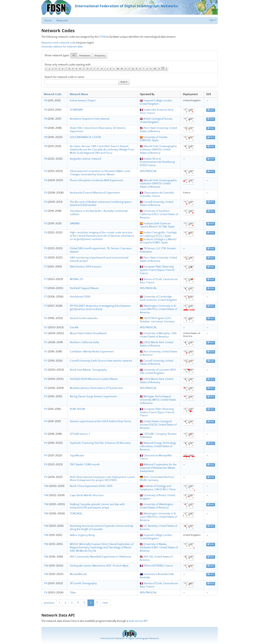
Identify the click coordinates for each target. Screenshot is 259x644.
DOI (211, 110)
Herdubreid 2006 (80, 297)
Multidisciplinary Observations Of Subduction (96, 388)
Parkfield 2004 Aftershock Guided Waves (94, 379)
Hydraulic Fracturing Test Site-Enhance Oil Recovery (100, 443)
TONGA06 (76, 514)
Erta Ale (74, 327)
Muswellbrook (78, 574)
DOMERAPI (76, 110)
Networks (62, 21)
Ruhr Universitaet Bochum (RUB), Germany (157, 479)
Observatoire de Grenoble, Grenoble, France (157, 194)
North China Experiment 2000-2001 (91, 486)
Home (48, 21)
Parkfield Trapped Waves (84, 288)
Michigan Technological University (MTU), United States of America (158, 400)
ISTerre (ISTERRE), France (156, 566)
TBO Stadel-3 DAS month (85, 465)
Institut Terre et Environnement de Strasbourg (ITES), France (157, 162)
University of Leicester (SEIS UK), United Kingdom (158, 372)
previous (49, 603)
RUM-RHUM (77, 409)
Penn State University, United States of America (158, 130)
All (74, 56)
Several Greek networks (84, 318)
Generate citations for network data (62, 47)
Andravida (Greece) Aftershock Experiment (95, 193)
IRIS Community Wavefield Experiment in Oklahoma (100, 557)
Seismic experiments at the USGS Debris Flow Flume (100, 421)
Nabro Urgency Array (82, 535)
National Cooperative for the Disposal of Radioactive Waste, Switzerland (158, 468)
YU (46, 318)
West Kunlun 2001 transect (85, 267)
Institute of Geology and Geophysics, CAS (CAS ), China (158, 488)
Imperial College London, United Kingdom (156, 102)
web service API (138, 621)
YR (45, 101)
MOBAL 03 (76, 279)
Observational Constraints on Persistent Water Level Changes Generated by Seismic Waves (100, 173)
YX (46, 583)
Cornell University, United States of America (156, 204)
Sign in (213, 20)
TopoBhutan (77, 456)
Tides (73, 593)
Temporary (100, 56)
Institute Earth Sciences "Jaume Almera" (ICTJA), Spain (157, 225)
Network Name (79, 94)
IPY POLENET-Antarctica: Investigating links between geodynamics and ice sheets (100, 308)
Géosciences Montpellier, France (156, 457)
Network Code (53, 94)
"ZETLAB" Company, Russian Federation (158, 436)
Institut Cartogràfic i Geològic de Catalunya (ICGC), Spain (158, 234)
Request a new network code (59, 43)
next (105, 603)
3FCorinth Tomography (83, 583)
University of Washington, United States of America (157, 506)
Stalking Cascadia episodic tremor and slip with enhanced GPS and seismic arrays (97, 506)
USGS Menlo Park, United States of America (156, 344)
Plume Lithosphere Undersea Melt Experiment (96, 180)
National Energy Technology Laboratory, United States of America (158, 446)
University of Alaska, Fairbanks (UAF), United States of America (159, 548)
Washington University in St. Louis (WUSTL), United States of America (158, 309)
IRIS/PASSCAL (148, 171)
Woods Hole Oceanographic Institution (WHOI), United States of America (158, 150)
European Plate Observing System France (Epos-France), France (157, 270)
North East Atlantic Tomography (88, 370)
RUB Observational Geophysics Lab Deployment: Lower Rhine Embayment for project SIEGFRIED (102, 479)
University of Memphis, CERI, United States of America (158, 335)
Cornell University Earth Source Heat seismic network (101, 361)
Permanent (85, 56)
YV (46, 370)
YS (45, 171)
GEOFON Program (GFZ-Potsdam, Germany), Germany (157, 320)
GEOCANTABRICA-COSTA (85, 137)
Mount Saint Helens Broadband (88, 333)
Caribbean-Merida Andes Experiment (92, 352)
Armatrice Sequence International (90, 119)
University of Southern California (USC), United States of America (159, 214)
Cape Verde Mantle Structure (87, 495)
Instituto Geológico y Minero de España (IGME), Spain (158, 241)
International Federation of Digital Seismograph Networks (130, 638)
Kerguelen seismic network (86, 159)
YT (45, 267)
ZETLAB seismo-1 (80, 434)
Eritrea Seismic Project (83, 101)
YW (46, 486)
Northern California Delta (84, 342)
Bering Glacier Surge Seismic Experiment (93, 397)
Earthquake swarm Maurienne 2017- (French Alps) (99, 566)
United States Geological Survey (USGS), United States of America (158, 425)
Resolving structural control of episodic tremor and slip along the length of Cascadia (102, 528)
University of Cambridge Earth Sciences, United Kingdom (158, 298)
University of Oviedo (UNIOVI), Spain (154, 139)
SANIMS (75, 224)
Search (124, 82)
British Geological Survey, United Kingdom (156, 121)
